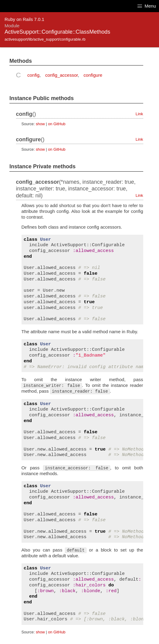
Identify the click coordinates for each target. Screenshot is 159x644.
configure (93, 75)
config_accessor (62, 75)
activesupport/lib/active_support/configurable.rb (45, 39)
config (33, 75)
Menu (147, 6)
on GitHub (57, 124)
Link (139, 114)
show (40, 124)
